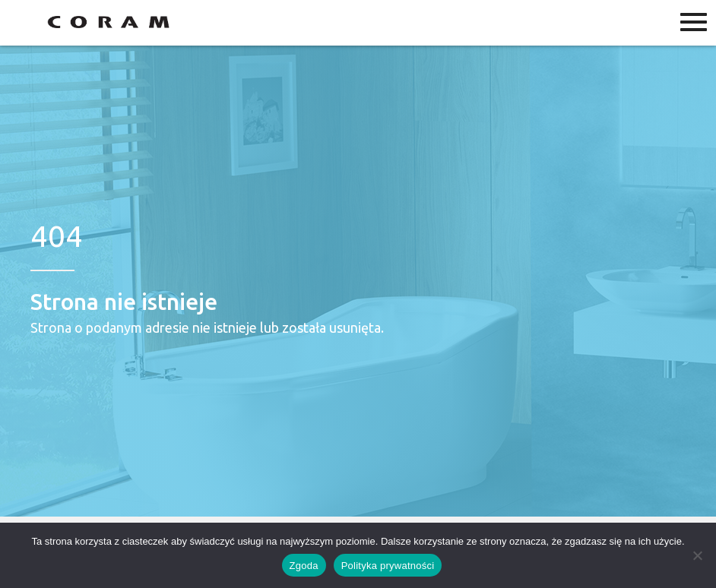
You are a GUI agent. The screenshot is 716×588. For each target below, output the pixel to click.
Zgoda (304, 566)
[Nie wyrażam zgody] (697, 555)
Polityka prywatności (388, 566)
